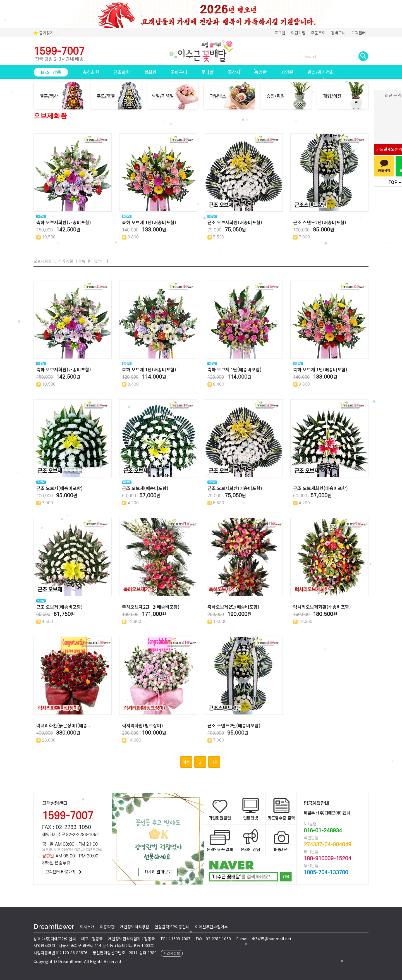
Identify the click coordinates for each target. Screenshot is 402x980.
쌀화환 (150, 72)
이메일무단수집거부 (211, 927)
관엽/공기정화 (321, 72)
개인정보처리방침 (135, 927)
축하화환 (91, 72)
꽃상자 (234, 72)
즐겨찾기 (44, 33)
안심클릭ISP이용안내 (172, 927)
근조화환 (122, 72)
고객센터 (358, 33)
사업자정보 (172, 953)
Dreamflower (54, 927)
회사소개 (87, 927)
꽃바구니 (179, 72)
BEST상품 (51, 72)
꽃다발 (208, 72)
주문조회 (318, 33)
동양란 (261, 72)
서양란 (287, 72)
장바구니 (338, 33)
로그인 (280, 33)
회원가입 (298, 33)
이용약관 (107, 927)
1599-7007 (68, 816)
